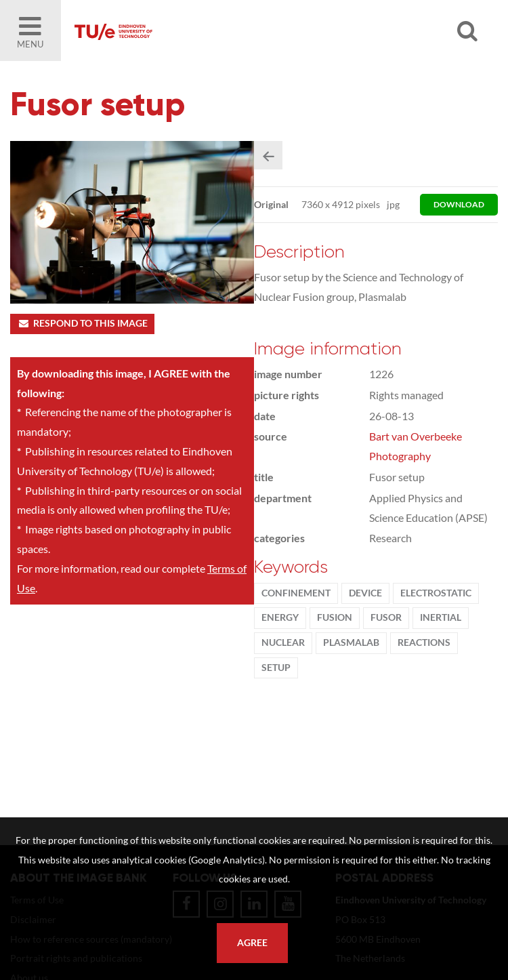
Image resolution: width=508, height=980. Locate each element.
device (365, 593)
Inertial (441, 617)
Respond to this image (82, 323)
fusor (386, 617)
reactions (424, 642)
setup (276, 668)
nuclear (283, 642)
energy (280, 617)
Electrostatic (436, 593)
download (459, 204)
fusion (335, 617)
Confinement (296, 593)
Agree (252, 943)
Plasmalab (351, 642)
